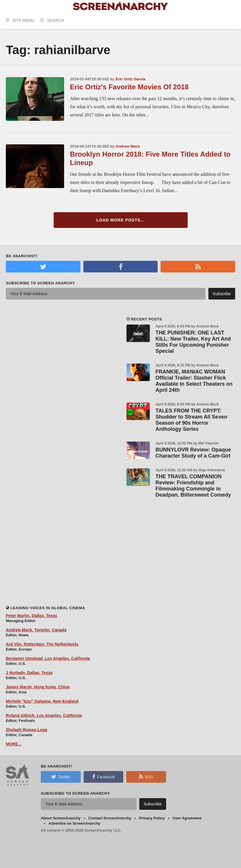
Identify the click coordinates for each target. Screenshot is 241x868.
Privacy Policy (152, 818)
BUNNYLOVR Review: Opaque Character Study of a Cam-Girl (193, 453)
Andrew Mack (128, 146)
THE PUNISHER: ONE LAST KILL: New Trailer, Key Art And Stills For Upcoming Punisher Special (193, 342)
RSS (146, 777)
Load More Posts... (120, 220)
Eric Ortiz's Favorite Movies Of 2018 (129, 87)
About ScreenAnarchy (61, 818)
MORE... (14, 744)
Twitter (61, 777)
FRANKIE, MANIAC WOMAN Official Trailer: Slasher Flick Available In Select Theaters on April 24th (194, 381)
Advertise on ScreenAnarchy (75, 823)
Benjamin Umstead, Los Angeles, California (48, 658)
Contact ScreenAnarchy (110, 818)
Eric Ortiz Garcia (131, 79)
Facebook (103, 777)
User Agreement (187, 818)
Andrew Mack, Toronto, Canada (36, 630)
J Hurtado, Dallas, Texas (29, 673)
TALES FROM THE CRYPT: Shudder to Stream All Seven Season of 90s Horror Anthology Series (191, 420)
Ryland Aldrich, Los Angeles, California (44, 715)
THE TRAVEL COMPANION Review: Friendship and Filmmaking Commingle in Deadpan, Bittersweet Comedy (193, 486)
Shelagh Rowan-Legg (27, 730)
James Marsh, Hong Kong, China (38, 687)
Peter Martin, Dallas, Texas (31, 616)
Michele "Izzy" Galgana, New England (42, 701)
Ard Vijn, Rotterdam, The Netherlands (42, 644)
